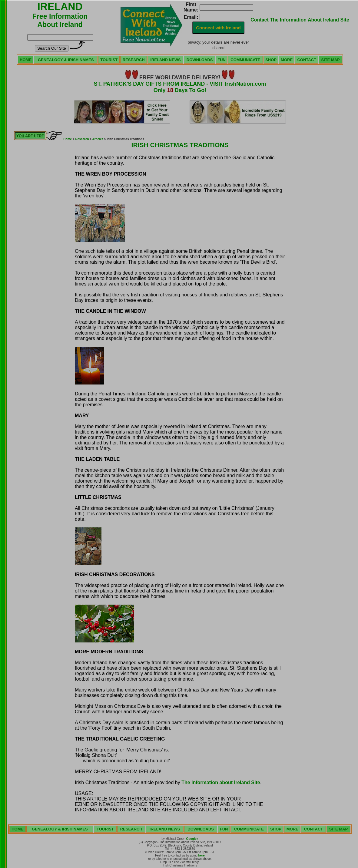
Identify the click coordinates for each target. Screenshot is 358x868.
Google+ (192, 839)
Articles (98, 139)
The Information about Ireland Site (221, 782)
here (202, 855)
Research (82, 139)
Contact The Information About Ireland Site (300, 20)
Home (68, 139)
